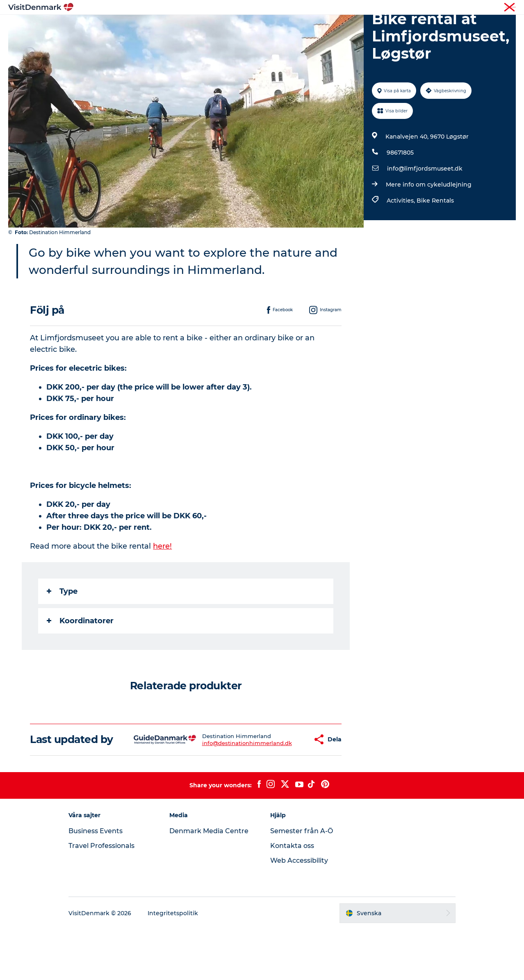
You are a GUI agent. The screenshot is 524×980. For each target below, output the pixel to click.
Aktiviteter (254, 26)
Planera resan (347, 26)
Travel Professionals (101, 897)
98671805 (400, 191)
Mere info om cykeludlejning (429, 223)
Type (62, 630)
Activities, (402, 239)
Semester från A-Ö (302, 882)
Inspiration (173, 26)
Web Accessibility (299, 911)
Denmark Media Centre (209, 882)
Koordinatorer (80, 660)
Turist (488, 8)
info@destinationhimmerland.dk (222, 788)
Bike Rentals (435, 239)
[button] (284, 784)
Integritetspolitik (173, 964)
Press (509, 8)
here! (162, 585)
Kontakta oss (292, 897)
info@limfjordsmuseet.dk (425, 207)
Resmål (214, 26)
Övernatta (298, 26)
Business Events (96, 882)
